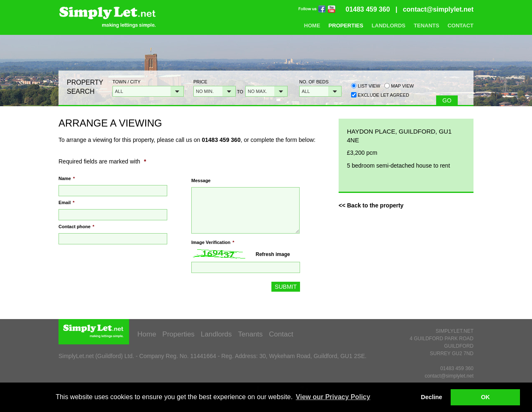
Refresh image (273, 254)
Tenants (426, 26)
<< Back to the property (371, 205)
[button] (148, 91)
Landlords (388, 26)
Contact (460, 26)
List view (366, 86)
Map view (399, 86)
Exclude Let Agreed (383, 95)
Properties (346, 26)
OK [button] (486, 397)
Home (312, 26)
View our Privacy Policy (333, 397)
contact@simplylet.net (438, 9)
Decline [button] (431, 397)
